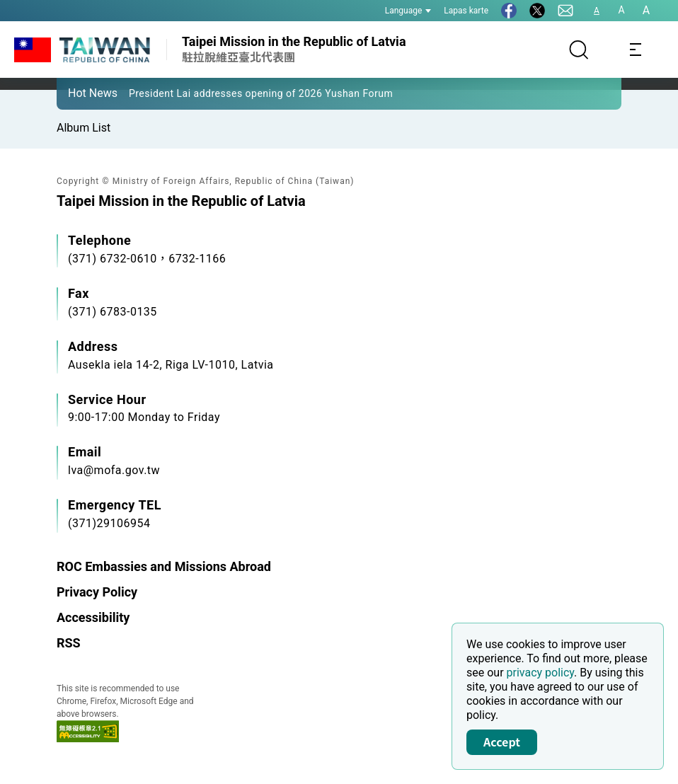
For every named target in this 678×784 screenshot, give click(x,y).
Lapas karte (466, 11)
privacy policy (541, 673)
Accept (502, 742)
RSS (69, 643)
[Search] (579, 50)
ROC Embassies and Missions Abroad (164, 566)
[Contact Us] (565, 11)
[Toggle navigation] (636, 50)
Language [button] (408, 11)
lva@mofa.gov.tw (114, 470)
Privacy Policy (97, 592)
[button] (78, 93)
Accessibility (93, 617)
